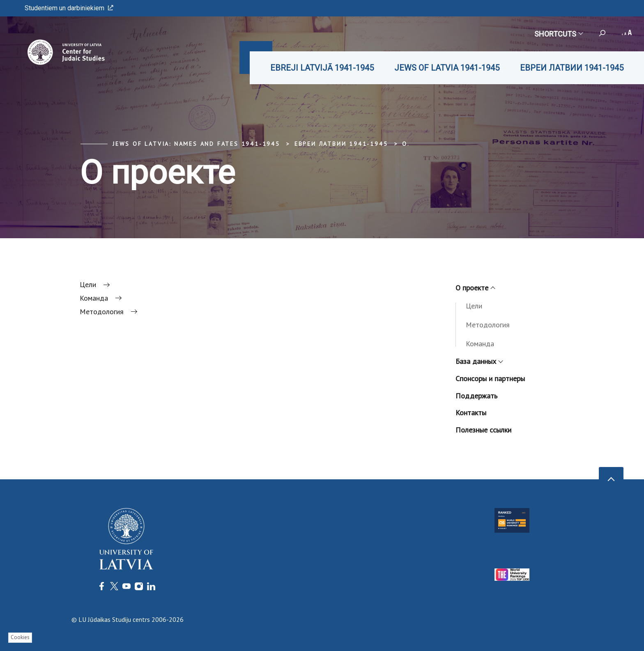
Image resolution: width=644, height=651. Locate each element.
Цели (474, 306)
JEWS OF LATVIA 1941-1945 (447, 68)
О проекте (475, 288)
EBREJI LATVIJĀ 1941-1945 (322, 68)
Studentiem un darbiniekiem (69, 8)
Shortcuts (558, 34)
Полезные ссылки (483, 430)
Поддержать (476, 396)
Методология (488, 325)
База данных (479, 361)
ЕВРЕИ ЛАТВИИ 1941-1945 (572, 68)
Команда (480, 344)
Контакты (471, 413)
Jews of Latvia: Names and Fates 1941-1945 (196, 144)
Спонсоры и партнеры (490, 378)
